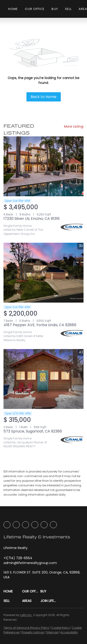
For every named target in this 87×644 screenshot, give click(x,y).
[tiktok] (44, 525)
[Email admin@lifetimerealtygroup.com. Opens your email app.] (30, 563)
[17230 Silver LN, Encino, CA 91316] (43, 166)
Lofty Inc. (26, 615)
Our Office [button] (35, 9)
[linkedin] (16, 525)
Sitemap (52, 632)
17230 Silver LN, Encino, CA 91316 (32, 219)
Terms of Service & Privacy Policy (26, 628)
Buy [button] (55, 9)
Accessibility (69, 632)
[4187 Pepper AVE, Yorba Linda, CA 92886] (43, 273)
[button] (13, 591)
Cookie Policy (61, 628)
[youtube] (35, 525)
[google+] (53, 525)
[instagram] (26, 525)
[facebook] (7, 525)
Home (13, 9)
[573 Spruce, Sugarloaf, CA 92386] (43, 379)
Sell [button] (68, 9)
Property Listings (33, 632)
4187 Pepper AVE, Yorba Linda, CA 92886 (40, 325)
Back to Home (43, 97)
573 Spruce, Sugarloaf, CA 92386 (33, 431)
